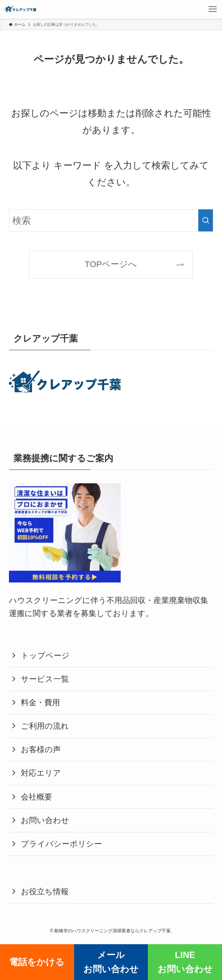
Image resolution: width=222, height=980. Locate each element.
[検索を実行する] (206, 220)
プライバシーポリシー (61, 844)
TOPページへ (111, 264)
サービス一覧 (45, 679)
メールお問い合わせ (111, 962)
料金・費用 (40, 703)
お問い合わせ (45, 820)
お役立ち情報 (45, 892)
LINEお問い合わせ (185, 962)
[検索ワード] (111, 220)
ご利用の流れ (45, 726)
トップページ (45, 656)
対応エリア (41, 773)
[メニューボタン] (213, 9)
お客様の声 (41, 750)
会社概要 (37, 797)
